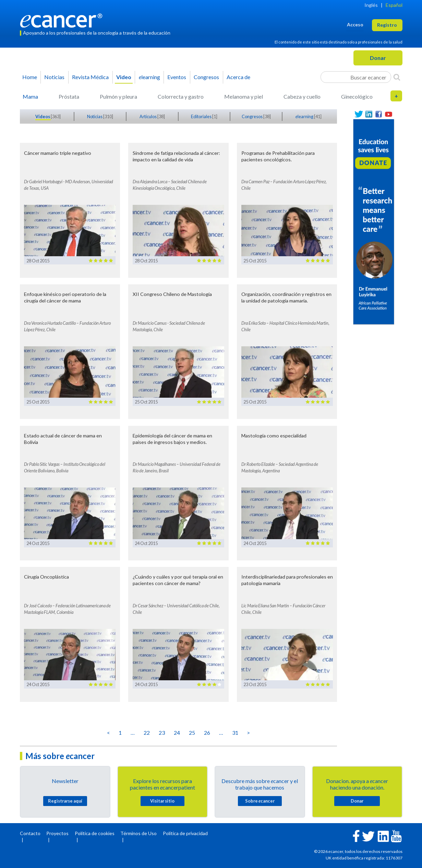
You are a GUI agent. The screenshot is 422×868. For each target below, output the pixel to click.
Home (30, 77)
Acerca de (238, 77)
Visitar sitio (162, 801)
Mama (30, 96)
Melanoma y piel (244, 96)
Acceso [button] (355, 24)
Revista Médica (90, 77)
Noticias (54, 77)
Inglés (371, 5)
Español (394, 5)
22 (147, 733)
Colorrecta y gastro (181, 96)
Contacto (30, 833)
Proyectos (57, 833)
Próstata (69, 96)
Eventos (177, 77)
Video (124, 77)
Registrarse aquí (65, 801)
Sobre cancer (260, 801)
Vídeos (43, 116)
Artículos (148, 116)
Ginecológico (357, 96)
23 (162, 733)
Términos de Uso (138, 833)
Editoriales (202, 116)
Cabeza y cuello (302, 96)
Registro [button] (387, 25)
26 (207, 733)
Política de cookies (95, 833)
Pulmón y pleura (118, 96)
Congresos (206, 77)
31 (235, 733)
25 (192, 733)
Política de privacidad (185, 833)
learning (149, 77)
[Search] (397, 77)
